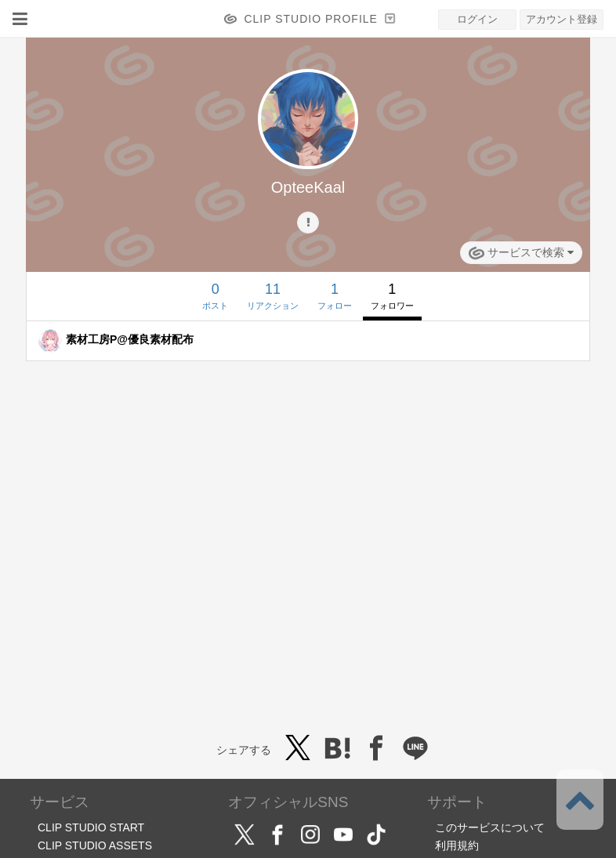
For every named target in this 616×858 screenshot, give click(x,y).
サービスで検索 (521, 253)
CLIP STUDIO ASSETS (95, 845)
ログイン (477, 19)
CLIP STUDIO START (91, 827)
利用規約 (457, 845)
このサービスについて (490, 827)
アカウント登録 (562, 19)
